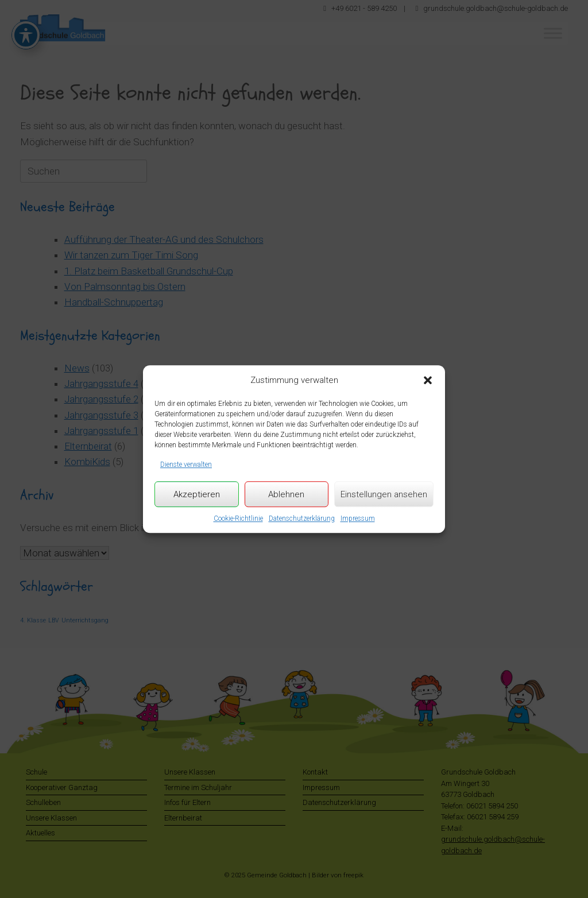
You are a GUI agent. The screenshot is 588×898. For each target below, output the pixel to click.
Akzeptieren (197, 494)
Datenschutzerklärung (302, 518)
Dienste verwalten (186, 465)
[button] (428, 381)
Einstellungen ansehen (384, 494)
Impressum (358, 518)
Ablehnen (286, 494)
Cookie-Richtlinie (238, 518)
